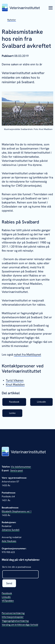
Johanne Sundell (11, 530)
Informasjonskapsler (13, 617)
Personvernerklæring (13, 613)
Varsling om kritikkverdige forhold (20, 625)
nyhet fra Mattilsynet (27, 355)
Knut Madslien (15, 384)
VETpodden (8, 601)
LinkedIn (41, 402)
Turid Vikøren (15, 380)
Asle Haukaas (9, 541)
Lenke (12, 413)
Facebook (14, 402)
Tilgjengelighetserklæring (15, 621)
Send (9, 583)
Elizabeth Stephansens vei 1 (17, 511)
